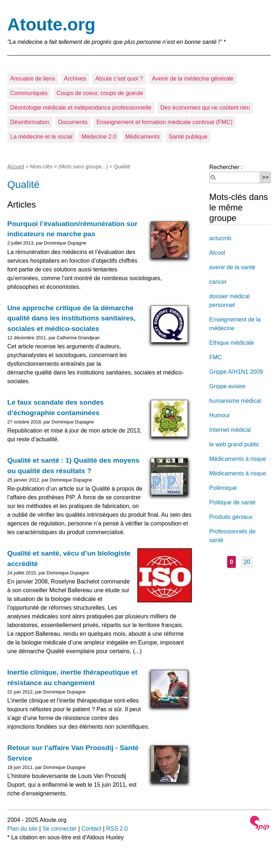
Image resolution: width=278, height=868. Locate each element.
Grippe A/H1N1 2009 (236, 372)
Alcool (217, 253)
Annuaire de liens (33, 79)
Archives (75, 79)
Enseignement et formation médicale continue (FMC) (164, 122)
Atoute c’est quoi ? (119, 79)
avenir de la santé (232, 267)
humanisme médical (235, 401)
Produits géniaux (231, 517)
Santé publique (188, 137)
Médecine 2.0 (99, 137)
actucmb (220, 238)
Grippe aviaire (227, 386)
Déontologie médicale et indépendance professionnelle (81, 108)
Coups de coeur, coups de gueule (100, 93)
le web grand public (234, 444)
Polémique (223, 488)
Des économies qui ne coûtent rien (205, 108)
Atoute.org (51, 24)
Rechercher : (226, 167)
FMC (216, 357)
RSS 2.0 (117, 829)
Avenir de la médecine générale (193, 79)
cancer (218, 282)
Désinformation (30, 122)
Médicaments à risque (238, 459)
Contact (91, 829)
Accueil (16, 167)
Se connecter (60, 829)
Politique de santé (232, 502)
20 (247, 562)
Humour (220, 415)
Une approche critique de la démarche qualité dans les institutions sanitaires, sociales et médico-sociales (71, 318)
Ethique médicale (232, 343)
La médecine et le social (41, 137)
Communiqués (29, 93)
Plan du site (23, 829)
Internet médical (230, 430)
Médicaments (143, 137)
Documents (73, 122)
